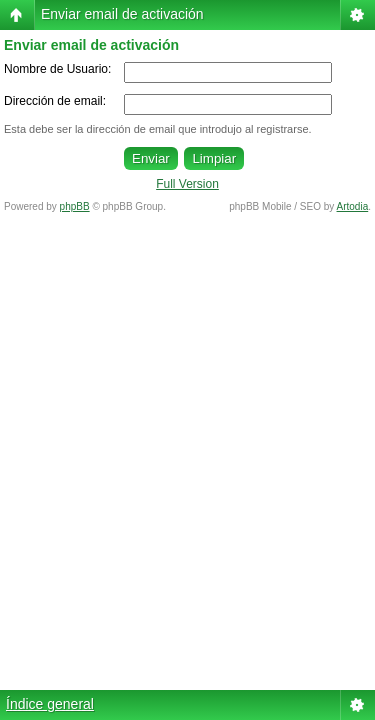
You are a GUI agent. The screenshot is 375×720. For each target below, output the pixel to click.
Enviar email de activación (122, 14)
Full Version (187, 184)
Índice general (50, 704)
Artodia (353, 206)
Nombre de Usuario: (57, 69)
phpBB (75, 206)
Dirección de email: (55, 101)
